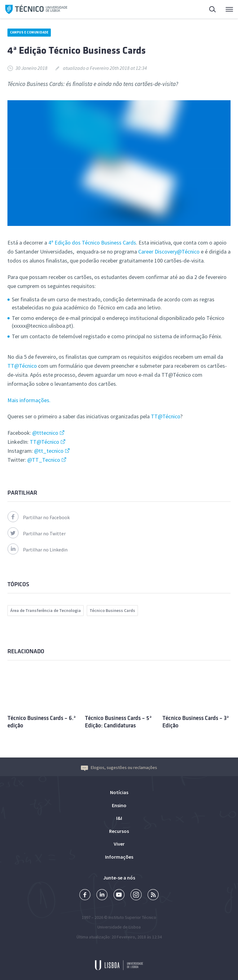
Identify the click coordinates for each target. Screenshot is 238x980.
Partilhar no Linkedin (37, 550)
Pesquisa (213, 10)
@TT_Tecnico (44, 460)
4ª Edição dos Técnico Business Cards (92, 243)
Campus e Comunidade (29, 32)
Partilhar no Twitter (37, 533)
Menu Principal (229, 11)
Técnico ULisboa (36, 9)
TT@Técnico (22, 366)
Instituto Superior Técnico (132, 917)
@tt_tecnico (49, 451)
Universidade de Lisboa (119, 927)
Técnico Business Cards (112, 610)
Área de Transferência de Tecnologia (46, 610)
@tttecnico (45, 433)
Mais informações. (29, 400)
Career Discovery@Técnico (169, 252)
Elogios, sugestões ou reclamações (119, 767)
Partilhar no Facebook (39, 517)
